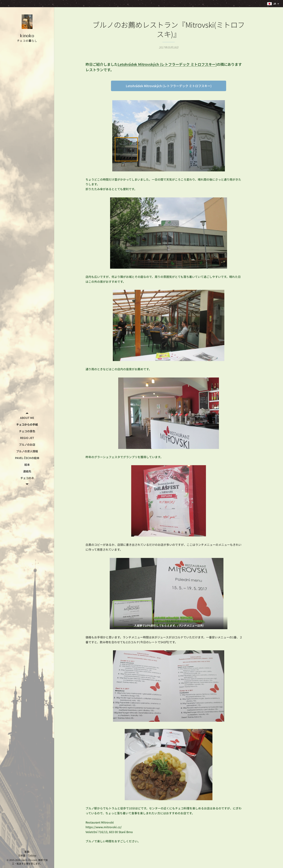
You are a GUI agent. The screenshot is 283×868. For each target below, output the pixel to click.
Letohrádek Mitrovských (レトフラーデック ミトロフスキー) (167, 64)
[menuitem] (27, 418)
